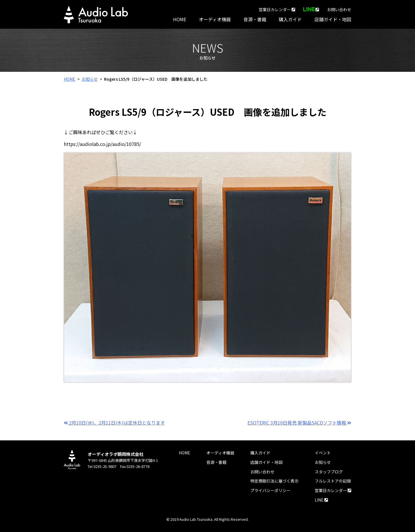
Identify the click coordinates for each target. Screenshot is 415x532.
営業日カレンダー (277, 9)
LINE (321, 500)
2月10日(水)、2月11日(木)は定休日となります (114, 423)
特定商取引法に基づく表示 (274, 481)
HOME (180, 19)
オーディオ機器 (215, 19)
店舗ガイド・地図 (333, 19)
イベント (323, 453)
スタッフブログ (329, 472)
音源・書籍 (255, 19)
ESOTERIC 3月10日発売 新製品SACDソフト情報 (299, 423)
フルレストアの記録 (333, 481)
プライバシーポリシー (270, 490)
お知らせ (90, 79)
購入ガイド (290, 19)
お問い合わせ (339, 9)
